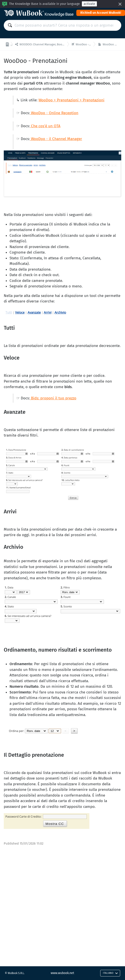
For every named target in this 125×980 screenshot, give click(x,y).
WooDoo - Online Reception (55, 113)
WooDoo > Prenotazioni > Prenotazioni (71, 100)
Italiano (110, 973)
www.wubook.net (62, 973)
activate (89, 4)
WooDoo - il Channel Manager (56, 139)
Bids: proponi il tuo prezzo (53, 398)
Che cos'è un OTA (46, 126)
